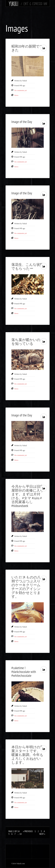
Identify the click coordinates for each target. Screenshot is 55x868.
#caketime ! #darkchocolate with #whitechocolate (24, 672)
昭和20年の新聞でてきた (27, 48)
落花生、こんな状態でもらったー (27, 267)
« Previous (28, 831)
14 (21, 834)
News (16, 95)
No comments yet (21, 90)
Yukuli (14, 4)
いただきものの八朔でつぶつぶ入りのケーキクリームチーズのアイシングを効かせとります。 (26, 587)
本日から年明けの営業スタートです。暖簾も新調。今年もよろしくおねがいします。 (28, 755)
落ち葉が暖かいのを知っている (26, 342)
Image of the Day (22, 122)
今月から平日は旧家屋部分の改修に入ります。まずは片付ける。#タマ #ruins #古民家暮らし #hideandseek (27, 496)
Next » (42, 834)
